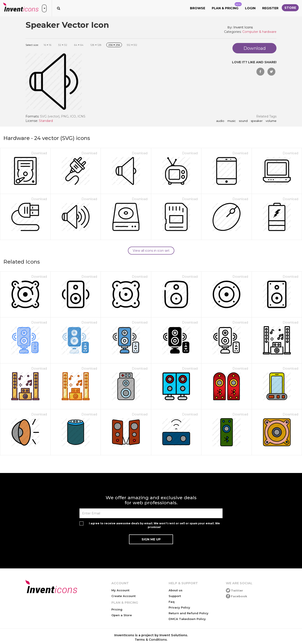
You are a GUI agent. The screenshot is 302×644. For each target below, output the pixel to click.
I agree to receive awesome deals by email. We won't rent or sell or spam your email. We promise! (154, 525)
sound (243, 121)
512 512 (132, 45)
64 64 (79, 45)
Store (290, 8)
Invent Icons (243, 27)
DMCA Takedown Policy (187, 619)
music (232, 121)
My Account (120, 590)
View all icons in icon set (151, 251)
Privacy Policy (179, 607)
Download (39, 153)
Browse (198, 8)
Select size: (32, 45)
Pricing (117, 609)
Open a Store (122, 615)
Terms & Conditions (151, 640)
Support (175, 596)
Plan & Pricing (227, 6)
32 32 (63, 45)
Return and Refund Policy (189, 613)
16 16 (47, 45)
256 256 (114, 45)
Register (270, 8)
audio (220, 121)
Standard (46, 121)
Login (250, 8)
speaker (257, 121)
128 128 (96, 45)
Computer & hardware (259, 32)
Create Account (123, 596)
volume (271, 121)
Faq (172, 602)
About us (176, 590)
